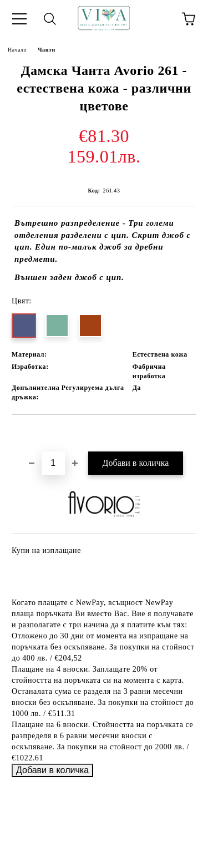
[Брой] (53, 463)
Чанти (47, 50)
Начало (17, 50)
